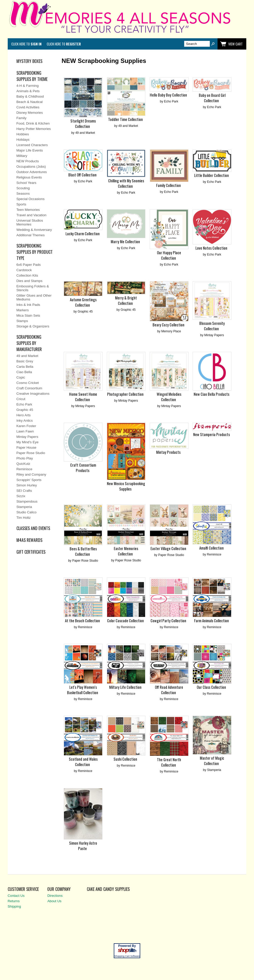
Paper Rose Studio (31, 453)
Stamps (22, 321)
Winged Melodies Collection (169, 397)
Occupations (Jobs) (31, 167)
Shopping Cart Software (127, 956)
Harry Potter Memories (34, 129)
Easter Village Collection (168, 548)
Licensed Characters (32, 145)
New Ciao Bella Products (211, 394)
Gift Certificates (31, 552)
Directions (55, 896)
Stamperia (24, 507)
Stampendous (27, 501)
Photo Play (25, 458)
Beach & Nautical (30, 102)
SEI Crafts (24, 491)
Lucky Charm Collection (83, 234)
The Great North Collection (169, 762)
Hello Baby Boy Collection (168, 95)
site (127, 950)
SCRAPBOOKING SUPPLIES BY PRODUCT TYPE (35, 252)
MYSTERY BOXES (29, 61)
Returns (14, 901)
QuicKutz (23, 464)
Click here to (26, 44)
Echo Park (24, 404)
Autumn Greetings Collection (83, 302)
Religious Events (29, 177)
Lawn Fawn (25, 431)
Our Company (59, 889)
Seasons (23, 194)
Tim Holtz (24, 518)
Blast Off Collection (82, 175)
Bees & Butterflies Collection (83, 551)
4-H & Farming (28, 86)
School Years (26, 183)
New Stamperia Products (211, 434)
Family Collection (168, 185)
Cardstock (24, 270)
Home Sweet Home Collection (83, 397)
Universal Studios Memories (30, 222)
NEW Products (28, 161)
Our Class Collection (211, 687)
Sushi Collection (125, 759)
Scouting (23, 188)
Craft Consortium (29, 388)
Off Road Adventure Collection (169, 690)
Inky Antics (25, 421)
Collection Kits (27, 275)
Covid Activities (28, 107)
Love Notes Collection (211, 248)
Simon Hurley (27, 485)
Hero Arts (24, 415)
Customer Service (23, 889)
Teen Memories (28, 210)
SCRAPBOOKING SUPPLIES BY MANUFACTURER (29, 343)
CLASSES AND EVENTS (33, 528)
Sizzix (21, 496)
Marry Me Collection (125, 242)
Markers (23, 310)
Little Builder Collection (211, 175)
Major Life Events (30, 150)
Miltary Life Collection (125, 687)
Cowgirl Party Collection (168, 621)
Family (21, 118)
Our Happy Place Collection (169, 255)
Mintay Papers (27, 437)
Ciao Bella (24, 372)
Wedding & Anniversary (34, 230)
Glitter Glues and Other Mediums (34, 297)
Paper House (26, 447)
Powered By (127, 946)
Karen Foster (26, 426)
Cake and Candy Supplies (108, 889)
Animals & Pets (28, 91)
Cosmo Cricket (28, 383)
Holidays (23, 140)
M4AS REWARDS (29, 540)
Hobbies (23, 134)
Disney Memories (30, 113)
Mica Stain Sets (28, 315)
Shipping (14, 906)
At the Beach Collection (82, 621)
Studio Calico (27, 512)
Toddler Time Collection (125, 119)
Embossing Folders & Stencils (33, 288)
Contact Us (16, 896)
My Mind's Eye (27, 442)
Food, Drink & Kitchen (33, 123)
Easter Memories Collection (126, 551)
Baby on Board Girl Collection (212, 98)
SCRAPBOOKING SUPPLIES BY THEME (32, 76)
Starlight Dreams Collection (83, 124)
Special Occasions (31, 199)
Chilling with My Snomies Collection (126, 183)
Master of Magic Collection (212, 761)
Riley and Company (31, 474)
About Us (54, 901)
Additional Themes (31, 235)
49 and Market (27, 356)
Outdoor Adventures (32, 172)
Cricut (21, 399)
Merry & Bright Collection (126, 300)
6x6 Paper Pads (29, 265)
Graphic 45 (25, 410)
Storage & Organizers (33, 326)
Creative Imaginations (33, 394)
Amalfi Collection (211, 548)
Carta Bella (25, 367)
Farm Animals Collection (211, 621)
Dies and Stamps (30, 281)
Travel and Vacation (31, 215)
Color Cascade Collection (125, 621)
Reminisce (24, 469)
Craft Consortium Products (83, 468)
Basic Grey (25, 361)
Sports (21, 204)
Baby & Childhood (30, 96)
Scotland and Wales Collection (83, 762)
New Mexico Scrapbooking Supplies (126, 486)
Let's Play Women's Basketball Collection (83, 690)
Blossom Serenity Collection (212, 326)
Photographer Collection (125, 394)
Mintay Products (168, 452)
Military (22, 156)
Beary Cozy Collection (168, 325)
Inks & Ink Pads (28, 305)
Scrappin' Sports (29, 480)
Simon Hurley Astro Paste (83, 846)
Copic (21, 377)
